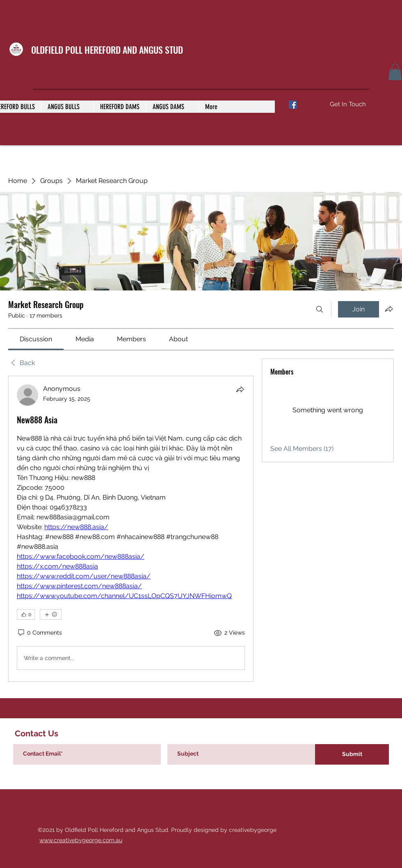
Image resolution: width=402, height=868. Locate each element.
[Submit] (352, 754)
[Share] (240, 389)
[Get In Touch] (348, 104)
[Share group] (389, 309)
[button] (395, 72)
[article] (131, 529)
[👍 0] (26, 614)
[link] (36, 339)
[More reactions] (51, 614)
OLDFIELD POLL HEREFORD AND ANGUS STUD (107, 50)
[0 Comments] (39, 633)
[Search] (320, 309)
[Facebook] (293, 105)
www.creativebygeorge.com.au (81, 840)
